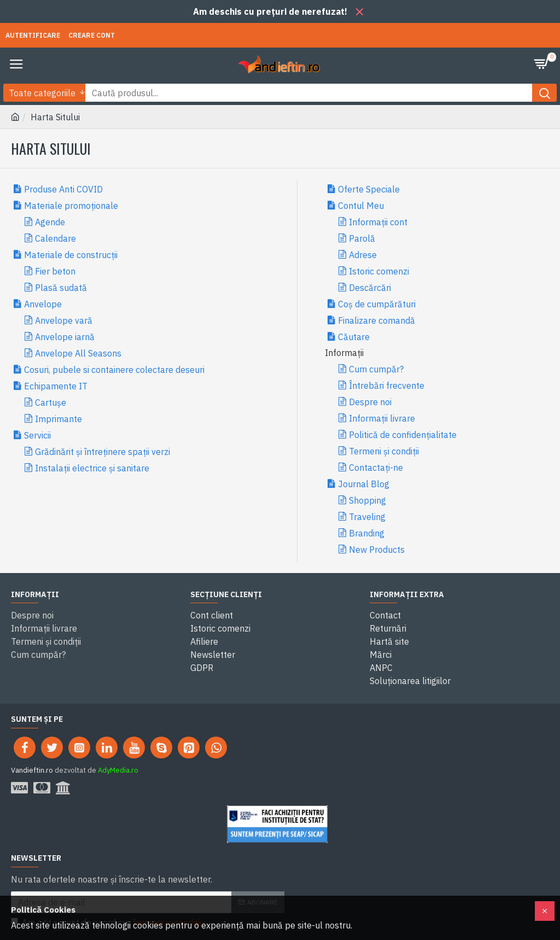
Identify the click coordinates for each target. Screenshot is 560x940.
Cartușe (51, 402)
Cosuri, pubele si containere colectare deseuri (114, 370)
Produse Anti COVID (63, 189)
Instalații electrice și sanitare (92, 468)
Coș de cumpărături (377, 304)
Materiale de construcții (71, 255)
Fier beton (55, 271)
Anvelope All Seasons (78, 353)
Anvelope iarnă (65, 337)
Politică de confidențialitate (403, 435)
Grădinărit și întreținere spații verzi (103, 452)
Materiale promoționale (71, 206)
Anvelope (43, 304)
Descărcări (370, 288)
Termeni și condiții (384, 451)
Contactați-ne (376, 468)
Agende (50, 222)
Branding (367, 533)
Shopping (367, 500)
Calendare (56, 238)
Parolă (362, 238)
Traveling (367, 517)
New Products (377, 550)
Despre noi (370, 402)
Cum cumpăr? (376, 369)
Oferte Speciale (369, 189)
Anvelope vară (64, 320)
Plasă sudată (61, 288)
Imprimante (59, 419)
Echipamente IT (56, 386)
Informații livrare (382, 418)
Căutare (354, 337)
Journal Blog (364, 484)
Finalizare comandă (377, 320)
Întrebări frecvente (387, 386)
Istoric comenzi (379, 271)
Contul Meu (361, 206)
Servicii (37, 435)
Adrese (363, 255)
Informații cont (378, 222)
